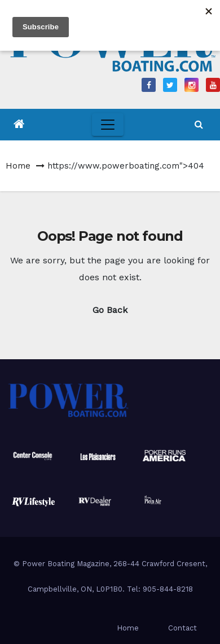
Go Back (110, 310)
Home (18, 166)
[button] (199, 124)
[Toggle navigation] (108, 125)
